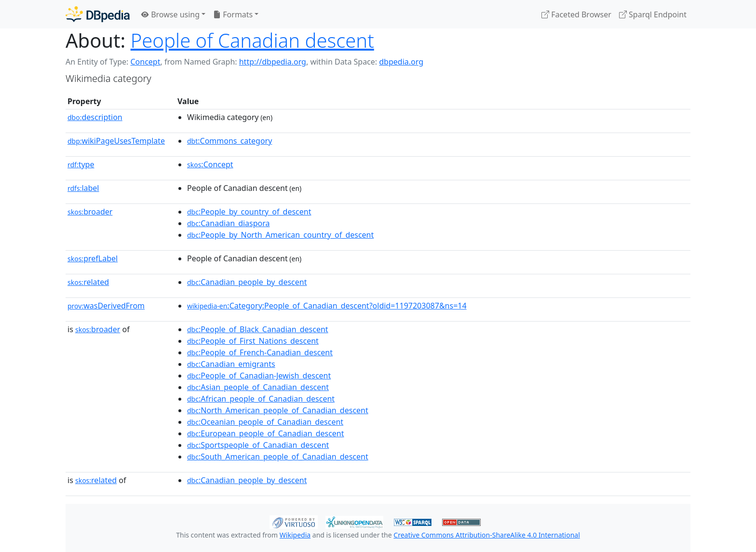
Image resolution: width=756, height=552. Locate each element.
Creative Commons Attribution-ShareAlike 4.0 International (486, 535)
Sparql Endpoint (653, 14)
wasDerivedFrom (106, 306)
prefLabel (93, 258)
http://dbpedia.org (273, 62)
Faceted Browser (576, 14)
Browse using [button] (170, 14)
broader (90, 212)
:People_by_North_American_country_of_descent (280, 235)
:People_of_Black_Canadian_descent (258, 329)
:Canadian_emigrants (231, 364)
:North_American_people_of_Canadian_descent (278, 410)
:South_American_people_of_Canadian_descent (278, 457)
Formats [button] (233, 14)
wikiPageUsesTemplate (116, 141)
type (81, 164)
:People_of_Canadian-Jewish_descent (259, 376)
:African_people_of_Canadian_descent (261, 399)
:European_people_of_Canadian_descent (266, 433)
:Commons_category (229, 141)
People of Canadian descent (252, 40)
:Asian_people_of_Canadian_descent (258, 387)
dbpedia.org (401, 62)
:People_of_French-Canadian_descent (260, 352)
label (83, 188)
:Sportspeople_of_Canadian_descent (258, 445)
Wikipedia (295, 535)
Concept (145, 62)
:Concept (210, 164)
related (88, 282)
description (95, 117)
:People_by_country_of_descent (249, 212)
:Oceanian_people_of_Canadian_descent (265, 422)
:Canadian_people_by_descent (247, 282)
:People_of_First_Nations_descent (253, 341)
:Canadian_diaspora (229, 223)
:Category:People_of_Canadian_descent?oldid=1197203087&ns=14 (327, 306)
